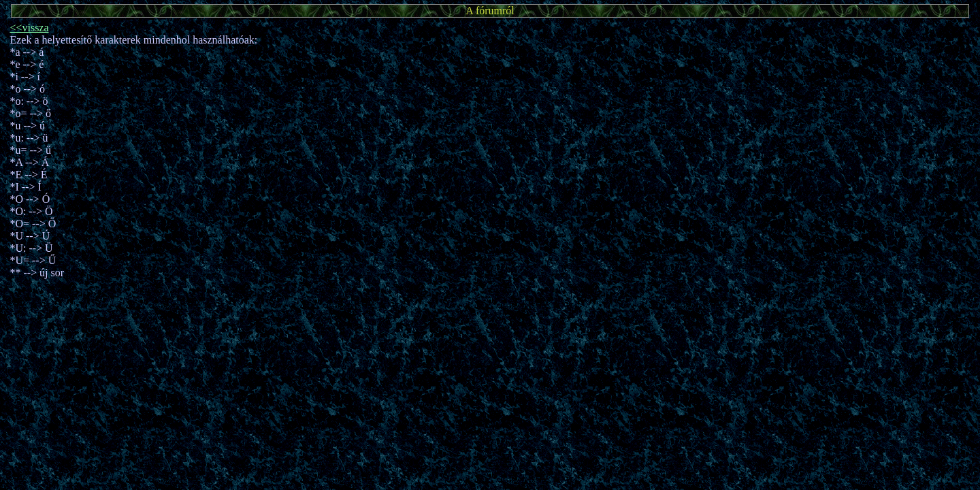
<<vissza (29, 28)
